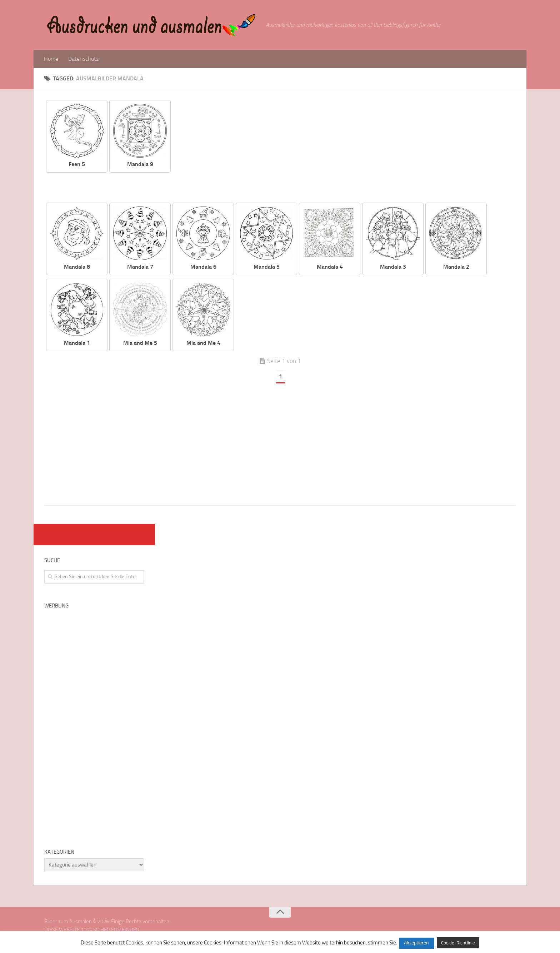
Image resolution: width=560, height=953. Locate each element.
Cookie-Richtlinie (458, 943)
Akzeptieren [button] (416, 943)
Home (51, 59)
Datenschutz (83, 59)
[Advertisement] (349, 150)
